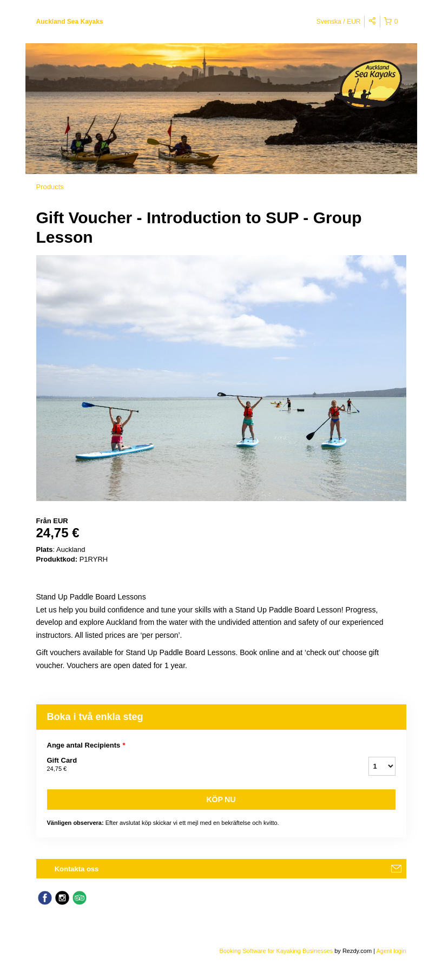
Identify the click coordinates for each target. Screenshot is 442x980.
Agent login (391, 951)
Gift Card (194, 765)
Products (50, 187)
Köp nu (221, 799)
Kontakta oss (77, 869)
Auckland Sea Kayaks (70, 22)
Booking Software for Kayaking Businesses (277, 951)
